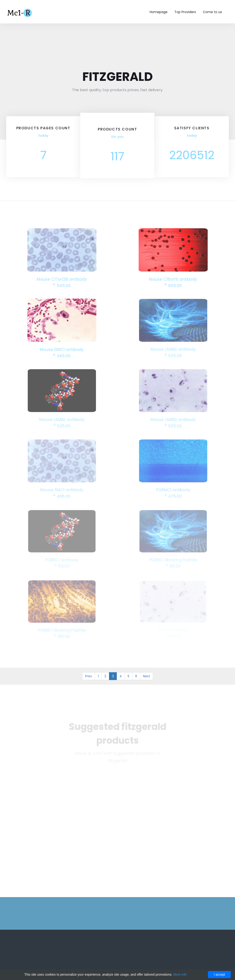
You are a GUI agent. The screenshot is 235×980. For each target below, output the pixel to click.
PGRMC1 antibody (173, 489)
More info (180, 974)
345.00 (62, 355)
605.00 (173, 285)
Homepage (159, 12)
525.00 (173, 355)
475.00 (173, 496)
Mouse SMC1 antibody (62, 489)
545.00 (62, 285)
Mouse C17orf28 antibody (62, 279)
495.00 (62, 496)
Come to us (212, 12)
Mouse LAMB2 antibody (173, 349)
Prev (89, 676)
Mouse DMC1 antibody (62, 349)
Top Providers (185, 12)
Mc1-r (20, 12)
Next (147, 676)
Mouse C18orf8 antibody (173, 279)
